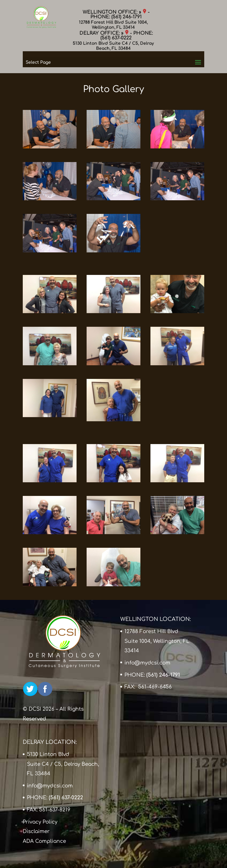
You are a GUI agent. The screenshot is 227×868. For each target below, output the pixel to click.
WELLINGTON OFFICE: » (115, 12)
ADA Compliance (44, 841)
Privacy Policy (40, 822)
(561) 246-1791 (127, 17)
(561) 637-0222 (116, 38)
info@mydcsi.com (147, 663)
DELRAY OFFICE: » (104, 33)
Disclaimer (36, 831)
